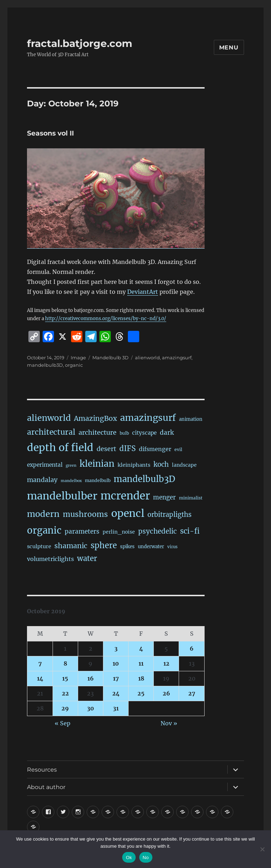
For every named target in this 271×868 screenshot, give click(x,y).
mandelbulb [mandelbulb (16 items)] (98, 480)
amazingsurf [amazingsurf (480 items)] (148, 418)
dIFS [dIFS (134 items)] (128, 449)
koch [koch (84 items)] (161, 464)
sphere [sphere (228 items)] (104, 545)
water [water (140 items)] (87, 559)
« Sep (63, 723)
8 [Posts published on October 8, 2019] (65, 663)
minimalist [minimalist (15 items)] (191, 498)
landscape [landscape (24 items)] (184, 465)
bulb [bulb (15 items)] (124, 433)
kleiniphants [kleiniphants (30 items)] (134, 465)
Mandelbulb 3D (110, 358)
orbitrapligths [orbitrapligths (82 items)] (169, 515)
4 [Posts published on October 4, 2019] (141, 649)
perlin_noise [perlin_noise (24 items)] (119, 532)
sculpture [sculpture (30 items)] (39, 546)
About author (46, 787)
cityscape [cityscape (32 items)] (144, 433)
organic (74, 365)
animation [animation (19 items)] (191, 419)
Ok (129, 858)
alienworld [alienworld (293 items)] (49, 418)
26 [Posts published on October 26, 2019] (166, 693)
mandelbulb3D (45, 365)
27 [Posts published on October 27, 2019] (192, 693)
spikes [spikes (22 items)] (127, 547)
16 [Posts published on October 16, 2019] (91, 678)
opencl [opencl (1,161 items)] (128, 513)
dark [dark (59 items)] (167, 433)
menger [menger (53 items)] (164, 497)
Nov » (169, 723)
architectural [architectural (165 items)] (51, 432)
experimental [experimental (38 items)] (45, 465)
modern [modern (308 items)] (43, 514)
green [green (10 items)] (71, 465)
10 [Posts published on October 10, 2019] (116, 663)
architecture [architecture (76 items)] (97, 432)
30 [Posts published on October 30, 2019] (91, 708)
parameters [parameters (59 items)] (82, 531)
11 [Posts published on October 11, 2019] (141, 663)
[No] (262, 849)
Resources (42, 770)
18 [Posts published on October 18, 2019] (141, 678)
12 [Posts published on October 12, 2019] (166, 663)
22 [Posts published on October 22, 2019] (65, 693)
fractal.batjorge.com (80, 43)
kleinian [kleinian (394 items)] (97, 464)
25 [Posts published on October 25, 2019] (141, 693)
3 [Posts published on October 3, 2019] (116, 649)
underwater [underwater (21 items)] (151, 547)
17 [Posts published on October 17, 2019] (116, 678)
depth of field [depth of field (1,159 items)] (60, 448)
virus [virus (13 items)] (172, 547)
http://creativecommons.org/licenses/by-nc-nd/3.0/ (106, 319)
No (146, 858)
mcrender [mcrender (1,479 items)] (125, 496)
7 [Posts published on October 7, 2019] (40, 663)
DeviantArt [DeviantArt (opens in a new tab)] (143, 292)
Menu (229, 47)
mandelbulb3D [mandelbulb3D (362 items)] (144, 479)
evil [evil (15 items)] (178, 449)
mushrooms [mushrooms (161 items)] (85, 514)
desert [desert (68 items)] (106, 449)
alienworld (147, 358)
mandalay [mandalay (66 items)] (42, 480)
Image (78, 358)
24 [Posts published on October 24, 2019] (116, 693)
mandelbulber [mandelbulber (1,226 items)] (62, 496)
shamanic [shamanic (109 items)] (71, 546)
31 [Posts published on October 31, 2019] (116, 708)
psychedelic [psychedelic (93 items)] (158, 531)
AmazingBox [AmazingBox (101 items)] (95, 418)
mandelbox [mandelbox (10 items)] (71, 481)
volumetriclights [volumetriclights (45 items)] (50, 559)
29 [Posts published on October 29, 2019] (65, 708)
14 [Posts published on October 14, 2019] (40, 678)
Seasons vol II (50, 133)
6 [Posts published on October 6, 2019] (192, 649)
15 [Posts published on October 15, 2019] (65, 678)
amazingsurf (177, 358)
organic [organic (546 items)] (44, 530)
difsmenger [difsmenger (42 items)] (155, 449)
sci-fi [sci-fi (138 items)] (190, 531)
